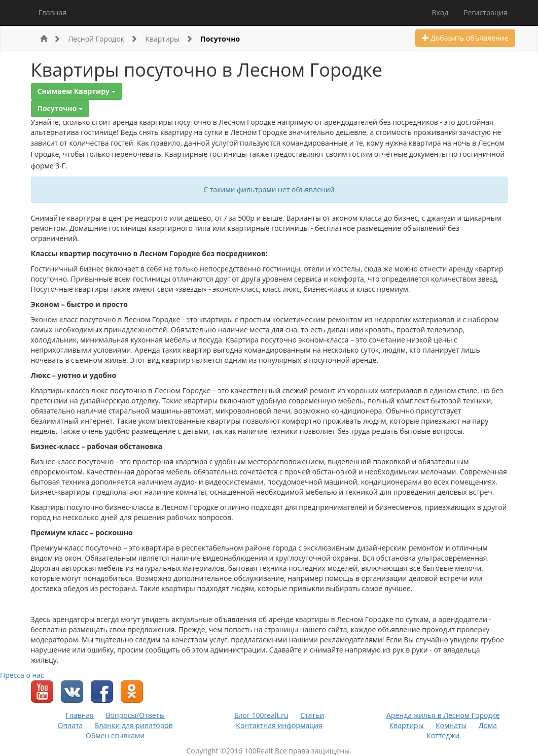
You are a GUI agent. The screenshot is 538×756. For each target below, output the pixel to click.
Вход (440, 12)
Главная (53, 12)
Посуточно (220, 39)
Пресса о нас (22, 675)
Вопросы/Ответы (135, 715)
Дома (488, 725)
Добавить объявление (465, 38)
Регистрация (485, 12)
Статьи (312, 715)
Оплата (70, 725)
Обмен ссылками (115, 735)
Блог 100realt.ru (261, 715)
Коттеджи (443, 735)
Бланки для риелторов (134, 725)
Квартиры (169, 39)
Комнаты (451, 725)
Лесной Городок (103, 39)
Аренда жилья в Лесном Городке (443, 715)
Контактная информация (279, 725)
